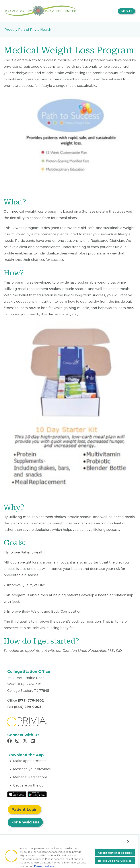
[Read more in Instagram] (18, 741)
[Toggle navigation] (126, 11)
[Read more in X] (26, 741)
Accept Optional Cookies (115, 853)
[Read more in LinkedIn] (33, 741)
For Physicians (25, 822)
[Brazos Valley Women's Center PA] (41, 11)
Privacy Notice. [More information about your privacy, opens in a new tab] (44, 866)
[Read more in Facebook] (10, 741)
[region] (69, 851)
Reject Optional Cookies (115, 861)
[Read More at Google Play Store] (37, 794)
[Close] (128, 841)
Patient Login (24, 809)
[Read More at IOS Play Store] (17, 794)
